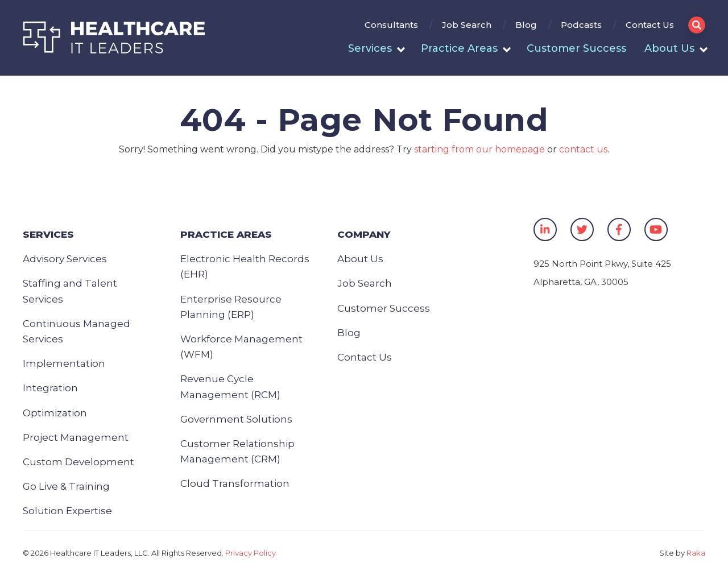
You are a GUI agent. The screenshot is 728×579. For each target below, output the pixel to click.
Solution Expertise (67, 511)
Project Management (76, 437)
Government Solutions (236, 419)
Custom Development (78, 462)
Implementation (64, 363)
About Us (669, 48)
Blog (526, 25)
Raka (696, 553)
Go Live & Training (66, 486)
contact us (583, 149)
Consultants (391, 25)
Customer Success (576, 48)
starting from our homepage (479, 149)
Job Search (467, 25)
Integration (50, 388)
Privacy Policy (251, 553)
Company (364, 234)
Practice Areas (459, 48)
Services (370, 48)
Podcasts (581, 25)
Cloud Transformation (235, 483)
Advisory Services (65, 259)
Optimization (55, 413)
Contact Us (650, 25)
